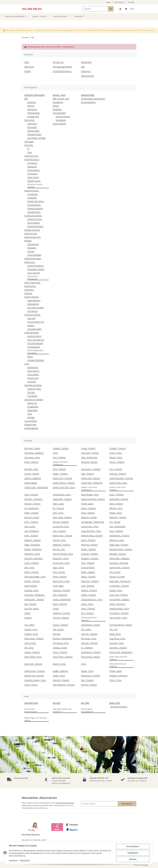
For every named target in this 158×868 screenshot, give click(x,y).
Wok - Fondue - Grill (61, 99)
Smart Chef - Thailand (119, 595)
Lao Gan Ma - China (61, 526)
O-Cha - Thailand (31, 563)
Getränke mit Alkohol (33, 385)
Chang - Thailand (88, 448)
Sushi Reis (32, 382)
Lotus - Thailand (116, 531)
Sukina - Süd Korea (117, 604)
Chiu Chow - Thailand (90, 453)
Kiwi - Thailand (87, 680)
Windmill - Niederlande (63, 638)
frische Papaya (33, 223)
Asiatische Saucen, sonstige (35, 186)
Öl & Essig (29, 145)
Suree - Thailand (88, 608)
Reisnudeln (32, 127)
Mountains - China (32, 554)
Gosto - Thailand (31, 494)
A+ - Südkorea (87, 648)
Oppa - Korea (58, 567)
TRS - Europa (58, 629)
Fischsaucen (32, 174)
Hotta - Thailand (116, 504)
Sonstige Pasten (34, 212)
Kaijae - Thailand (31, 513)
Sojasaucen (32, 166)
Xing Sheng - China (117, 638)
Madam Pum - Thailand (63, 536)
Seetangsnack (33, 304)
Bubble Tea (32, 403)
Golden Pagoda (31, 483)
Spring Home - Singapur (119, 599)
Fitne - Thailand (59, 469)
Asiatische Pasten (32, 190)
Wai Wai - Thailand (89, 685)
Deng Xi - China (116, 457)
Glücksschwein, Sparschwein (93, 99)
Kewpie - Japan (116, 513)
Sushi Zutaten (33, 374)
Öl (28, 149)
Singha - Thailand (88, 595)
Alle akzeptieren (133, 846)
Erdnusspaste (33, 244)
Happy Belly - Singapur (62, 499)
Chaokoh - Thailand (118, 448)
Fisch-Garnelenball (35, 343)
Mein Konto (119, 2)
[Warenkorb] (130, 9)
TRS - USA (114, 629)
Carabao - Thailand (61, 448)
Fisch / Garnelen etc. (36, 340)
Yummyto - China (117, 643)
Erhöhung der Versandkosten (87, 710)
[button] (120, 9)
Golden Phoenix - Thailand (64, 483)
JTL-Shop (145, 865)
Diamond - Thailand (61, 680)
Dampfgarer (61, 120)
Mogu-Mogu (32, 410)
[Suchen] (95, 9)
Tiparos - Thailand (60, 625)
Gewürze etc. (30, 262)
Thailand (28, 618)
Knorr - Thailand (31, 522)
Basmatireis (32, 109)
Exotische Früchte (35, 219)
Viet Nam (57, 634)
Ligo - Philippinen (32, 531)
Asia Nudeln (30, 120)
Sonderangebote (31, 428)
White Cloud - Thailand (34, 638)
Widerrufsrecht (87, 76)
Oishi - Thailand (88, 563)
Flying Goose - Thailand (91, 469)
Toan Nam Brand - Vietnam (121, 625)
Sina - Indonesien (60, 595)
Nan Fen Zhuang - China (63, 554)
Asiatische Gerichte (32, 315)
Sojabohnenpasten (35, 208)
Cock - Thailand (59, 457)
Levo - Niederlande (117, 526)
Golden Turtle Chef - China (64, 487)
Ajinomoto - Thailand (118, 648)
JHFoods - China (116, 508)
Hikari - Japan (58, 504)
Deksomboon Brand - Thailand (118, 665)
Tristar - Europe (31, 685)
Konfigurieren (133, 853)
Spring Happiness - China (92, 599)
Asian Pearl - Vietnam (33, 664)
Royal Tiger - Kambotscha (120, 581)
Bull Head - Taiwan (32, 448)
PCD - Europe (115, 572)
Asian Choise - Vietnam (91, 657)
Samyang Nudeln (35, 329)
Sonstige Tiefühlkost (36, 360)
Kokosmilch (29, 290)
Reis (26, 99)
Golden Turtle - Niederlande (36, 487)
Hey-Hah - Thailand (32, 504)
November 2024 (31, 703)
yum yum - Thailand (89, 643)
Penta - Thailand (60, 577)
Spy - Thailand (30, 604)
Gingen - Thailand (60, 474)
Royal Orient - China (61, 581)
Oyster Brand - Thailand (119, 567)
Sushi (27, 364)
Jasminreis (32, 102)
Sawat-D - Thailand (89, 590)
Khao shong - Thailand (62, 517)
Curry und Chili (34, 273)
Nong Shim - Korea (61, 558)
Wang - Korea (115, 634)
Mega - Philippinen (32, 545)
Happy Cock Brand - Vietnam (93, 499)
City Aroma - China (32, 457)
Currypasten (33, 194)
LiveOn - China (59, 676)
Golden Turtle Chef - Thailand (118, 489)
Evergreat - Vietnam (89, 462)
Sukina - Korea (87, 604)
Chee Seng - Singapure (34, 453)
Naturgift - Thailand (118, 554)
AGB (83, 67)
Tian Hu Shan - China (118, 618)
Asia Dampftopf (59, 113)
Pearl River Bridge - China (35, 577)
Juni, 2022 (85, 703)
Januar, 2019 (115, 703)
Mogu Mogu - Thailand (119, 545)
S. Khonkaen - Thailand (119, 586)
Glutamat (28, 293)
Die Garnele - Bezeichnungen (31, 710)
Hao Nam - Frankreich (33, 499)
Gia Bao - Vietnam (32, 474)
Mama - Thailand (88, 540)
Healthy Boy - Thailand (119, 499)
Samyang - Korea (31, 590)
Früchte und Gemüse (33, 216)
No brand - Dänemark (33, 558)
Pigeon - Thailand (88, 577)
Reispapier (32, 248)
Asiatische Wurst (34, 336)
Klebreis (31, 106)
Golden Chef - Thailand (62, 478)
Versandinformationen (62, 71)
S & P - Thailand (88, 586)
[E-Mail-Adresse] (99, 804)
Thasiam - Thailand (61, 618)
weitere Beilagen (34, 255)
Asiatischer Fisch (31, 156)
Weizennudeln (33, 131)
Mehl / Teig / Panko (32, 282)
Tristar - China (115, 680)
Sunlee (56, 608)
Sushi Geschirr (33, 371)
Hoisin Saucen (33, 177)
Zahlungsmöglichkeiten (62, 67)
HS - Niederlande (32, 508)
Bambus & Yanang (32, 230)
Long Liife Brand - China (91, 531)
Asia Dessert (33, 311)
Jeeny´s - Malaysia (88, 508)
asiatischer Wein (34, 389)
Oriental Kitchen (88, 567)
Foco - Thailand (116, 469)
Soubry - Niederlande (62, 599)
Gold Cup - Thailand (118, 474)
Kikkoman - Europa (89, 517)
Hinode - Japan (87, 504)
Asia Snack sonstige (35, 307)
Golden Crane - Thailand (35, 671)
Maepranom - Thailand (91, 676)
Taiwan (27, 613)
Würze (30, 357)
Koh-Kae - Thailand (61, 522)
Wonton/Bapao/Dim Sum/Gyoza (35, 352)
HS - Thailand (58, 508)
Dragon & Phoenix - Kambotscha (61, 463)
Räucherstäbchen (88, 102)
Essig (30, 152)
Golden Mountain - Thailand (121, 478)
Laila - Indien (30, 526)
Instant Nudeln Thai (36, 322)
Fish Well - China (31, 469)
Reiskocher (57, 109)
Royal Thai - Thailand (90, 581)
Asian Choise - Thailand (63, 657)
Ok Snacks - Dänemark (119, 563)
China (55, 453)
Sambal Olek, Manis (36, 201)
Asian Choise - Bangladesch (121, 652)
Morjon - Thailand (89, 549)
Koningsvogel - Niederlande (93, 522)
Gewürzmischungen (33, 258)
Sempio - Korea (116, 590)
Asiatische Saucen (32, 159)
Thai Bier (31, 392)
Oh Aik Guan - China (61, 563)
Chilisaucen (32, 163)
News (108, 2)
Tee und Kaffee (31, 421)
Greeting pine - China (62, 494)
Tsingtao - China (31, 634)
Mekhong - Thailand (89, 545)
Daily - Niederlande (89, 457)
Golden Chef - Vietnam (90, 478)
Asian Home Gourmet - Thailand (119, 658)
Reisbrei (31, 325)
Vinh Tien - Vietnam (89, 634)
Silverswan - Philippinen (34, 595)
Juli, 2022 (57, 703)
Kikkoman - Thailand (118, 517)
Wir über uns (58, 62)
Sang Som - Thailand (61, 590)
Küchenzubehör (59, 124)
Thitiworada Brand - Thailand (89, 619)
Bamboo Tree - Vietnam (34, 676)
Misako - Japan (116, 671)
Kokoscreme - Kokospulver (33, 278)
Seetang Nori (33, 367)
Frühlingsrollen (34, 347)
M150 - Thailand (31, 536)
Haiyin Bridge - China (90, 494)
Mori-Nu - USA (59, 549)
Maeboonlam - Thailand (119, 536)
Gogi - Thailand (87, 474)
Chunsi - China (116, 453)
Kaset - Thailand (88, 513)
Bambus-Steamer (63, 116)
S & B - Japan (58, 586)
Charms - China (59, 664)
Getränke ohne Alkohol (34, 399)
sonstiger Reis (33, 116)
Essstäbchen (58, 102)
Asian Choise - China (33, 657)
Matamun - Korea (117, 540)
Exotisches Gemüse (35, 226)
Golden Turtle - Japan (118, 483)
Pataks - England (88, 572)
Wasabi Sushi (33, 378)
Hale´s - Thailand (116, 494)
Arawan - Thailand (32, 652)
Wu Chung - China (89, 638)
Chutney (31, 251)
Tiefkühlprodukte (32, 332)
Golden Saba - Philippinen (92, 483)
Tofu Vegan (29, 141)
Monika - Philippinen (33, 549)
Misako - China (87, 671)
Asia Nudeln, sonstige (36, 138)
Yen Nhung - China (61, 643)
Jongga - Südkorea (60, 671)
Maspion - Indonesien (118, 676)
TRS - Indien (86, 629)
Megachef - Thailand (61, 545)
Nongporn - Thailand (90, 558)
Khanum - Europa (32, 517)
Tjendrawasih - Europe (90, 625)
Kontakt (131, 2)
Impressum (86, 71)
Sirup (30, 414)
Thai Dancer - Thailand (119, 613)
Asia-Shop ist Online (119, 706)
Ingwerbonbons (34, 300)
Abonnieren (127, 804)
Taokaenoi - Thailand (61, 613)
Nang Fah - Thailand (89, 554)
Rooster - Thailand (32, 581)
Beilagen (28, 241)
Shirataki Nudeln (34, 134)
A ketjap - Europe (60, 648)
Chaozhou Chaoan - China (35, 680)
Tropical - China (31, 629)
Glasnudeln (32, 124)
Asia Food (31, 318)
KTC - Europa (115, 522)
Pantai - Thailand (31, 572)
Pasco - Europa (59, 572)
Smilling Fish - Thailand (34, 599)
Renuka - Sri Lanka (117, 577)
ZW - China (29, 648)
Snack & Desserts (32, 297)
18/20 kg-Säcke (34, 113)
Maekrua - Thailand (33, 540)
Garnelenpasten (34, 205)
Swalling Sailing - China (119, 608)
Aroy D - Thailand (60, 652)
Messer (56, 106)
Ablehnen (133, 859)
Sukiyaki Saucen (34, 181)
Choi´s (84, 664)
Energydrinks (33, 407)
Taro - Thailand (87, 613)
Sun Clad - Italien (32, 608)
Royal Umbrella (31, 586)
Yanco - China (30, 643)
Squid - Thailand (60, 604)
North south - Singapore (119, 558)
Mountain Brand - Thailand (121, 549)
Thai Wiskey (32, 396)
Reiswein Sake (30, 424)
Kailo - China (58, 513)
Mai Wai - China (59, 540)
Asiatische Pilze (31, 233)
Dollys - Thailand (31, 462)
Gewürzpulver (30, 286)
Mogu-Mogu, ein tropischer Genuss (36, 719)
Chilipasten (32, 198)
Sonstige (31, 417)
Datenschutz (86, 62)
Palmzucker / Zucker (36, 269)
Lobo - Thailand (59, 531)
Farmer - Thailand (117, 462)
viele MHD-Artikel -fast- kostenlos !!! (62, 710)
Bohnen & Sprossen (33, 237)
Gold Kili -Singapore (33, 478)
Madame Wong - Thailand (92, 536)
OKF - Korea (29, 567)
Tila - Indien (29, 625)
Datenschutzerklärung (65, 803)
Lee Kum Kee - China (90, 526)
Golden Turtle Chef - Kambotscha (89, 489)
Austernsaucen (34, 170)
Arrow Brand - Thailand (91, 652)
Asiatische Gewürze (35, 266)
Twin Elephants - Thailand (64, 685)
